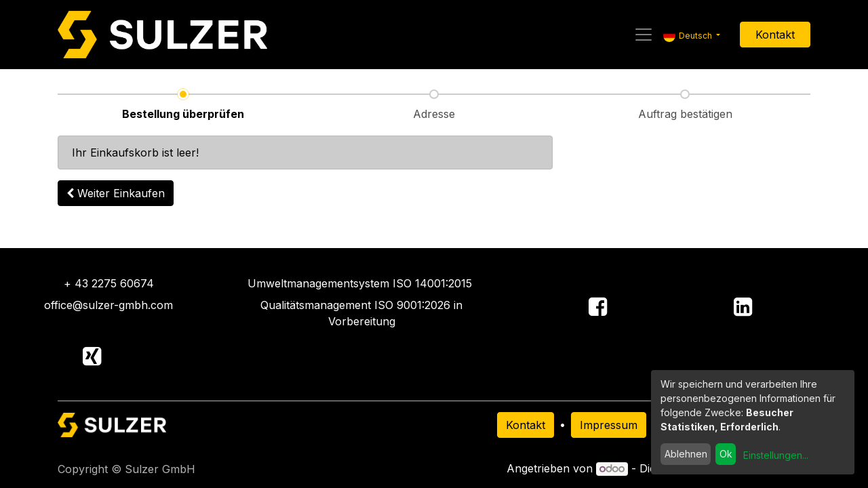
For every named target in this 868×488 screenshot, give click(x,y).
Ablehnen (686, 454)
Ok (726, 454)
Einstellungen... (776, 455)
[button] (116, 193)
